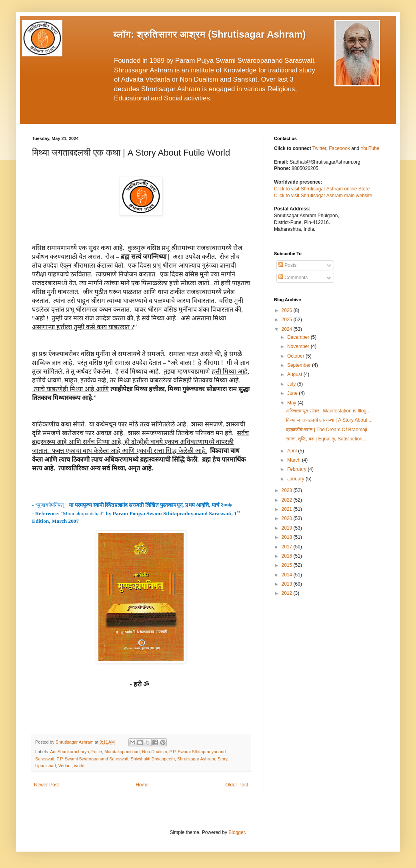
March (295, 460)
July (292, 384)
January (296, 479)
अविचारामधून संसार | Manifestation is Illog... (328, 411)
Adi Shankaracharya (69, 752)
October (296, 356)
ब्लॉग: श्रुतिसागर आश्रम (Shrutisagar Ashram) (210, 34)
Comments (293, 278)
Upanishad (46, 766)
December (299, 337)
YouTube (370, 148)
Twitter (319, 148)
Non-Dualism (154, 752)
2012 (288, 593)
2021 (288, 509)
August (295, 374)
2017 (288, 547)
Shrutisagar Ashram (196, 759)
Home (142, 785)
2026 (288, 310)
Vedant (65, 766)
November (299, 346)
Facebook (340, 148)
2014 (288, 575)
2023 (288, 490)
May (292, 403)
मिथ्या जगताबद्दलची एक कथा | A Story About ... (329, 420)
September (300, 365)
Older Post (237, 785)
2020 (288, 518)
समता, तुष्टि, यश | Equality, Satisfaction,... (327, 439)
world (79, 766)
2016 (288, 556)
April (293, 451)
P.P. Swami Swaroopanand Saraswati (92, 759)
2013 (288, 584)
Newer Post (46, 785)
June (293, 393)
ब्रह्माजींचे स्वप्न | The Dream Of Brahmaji (327, 430)
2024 (288, 329)
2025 (288, 320)
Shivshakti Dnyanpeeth (152, 759)
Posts (287, 265)
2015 (288, 565)
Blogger (237, 832)
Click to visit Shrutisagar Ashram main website (323, 196)
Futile (96, 752)
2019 (288, 528)
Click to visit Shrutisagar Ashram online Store (322, 189)
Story (222, 759)
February (297, 469)
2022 (288, 500)
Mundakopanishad (122, 752)
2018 (288, 537)
